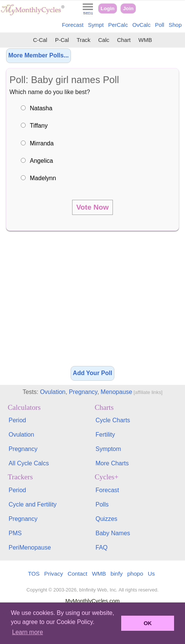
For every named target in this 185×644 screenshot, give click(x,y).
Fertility (105, 435)
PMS (15, 533)
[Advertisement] (92, 301)
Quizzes (106, 519)
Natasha (41, 108)
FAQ (102, 547)
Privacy (54, 574)
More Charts (112, 463)
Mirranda (42, 143)
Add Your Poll (92, 373)
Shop (175, 25)
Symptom (108, 449)
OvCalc (142, 25)
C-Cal (40, 40)
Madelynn (43, 178)
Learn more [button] (28, 632)
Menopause (117, 392)
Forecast (73, 25)
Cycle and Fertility (33, 504)
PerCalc (118, 25)
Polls (102, 504)
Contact (77, 574)
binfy (117, 574)
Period (17, 420)
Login (107, 8)
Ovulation (53, 392)
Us (151, 574)
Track (83, 40)
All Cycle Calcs (29, 463)
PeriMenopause (30, 547)
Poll (160, 25)
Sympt (96, 25)
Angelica (41, 161)
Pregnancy (83, 392)
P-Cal (62, 40)
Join (128, 8)
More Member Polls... (39, 55)
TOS (34, 574)
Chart (124, 40)
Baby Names (113, 533)
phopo (135, 574)
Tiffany (39, 126)
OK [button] (148, 623)
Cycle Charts (113, 420)
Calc (104, 40)
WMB (145, 40)
